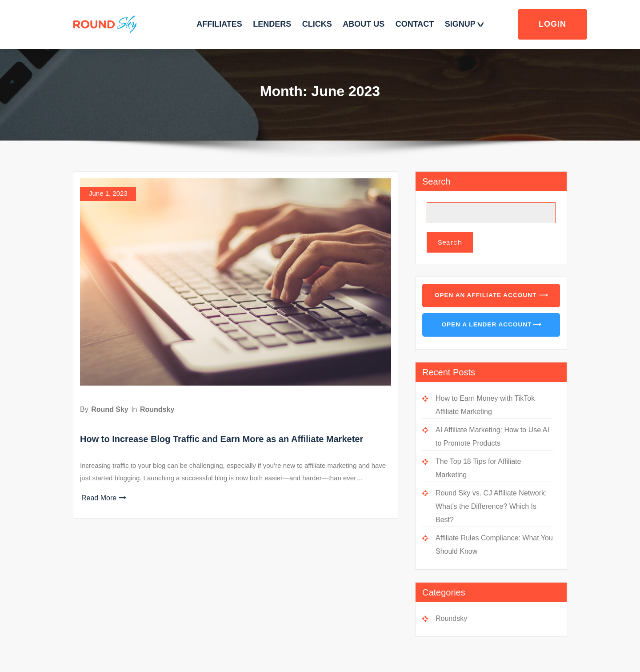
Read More (104, 498)
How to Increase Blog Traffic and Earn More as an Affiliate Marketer (222, 439)
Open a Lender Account (491, 325)
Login (552, 24)
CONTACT (415, 24)
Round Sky (110, 409)
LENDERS (272, 24)
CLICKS (317, 24)
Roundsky (157, 409)
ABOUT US (364, 24)
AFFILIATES (219, 24)
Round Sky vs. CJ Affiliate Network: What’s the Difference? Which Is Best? (491, 506)
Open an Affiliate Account (491, 295)
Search (436, 181)
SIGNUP (464, 24)
